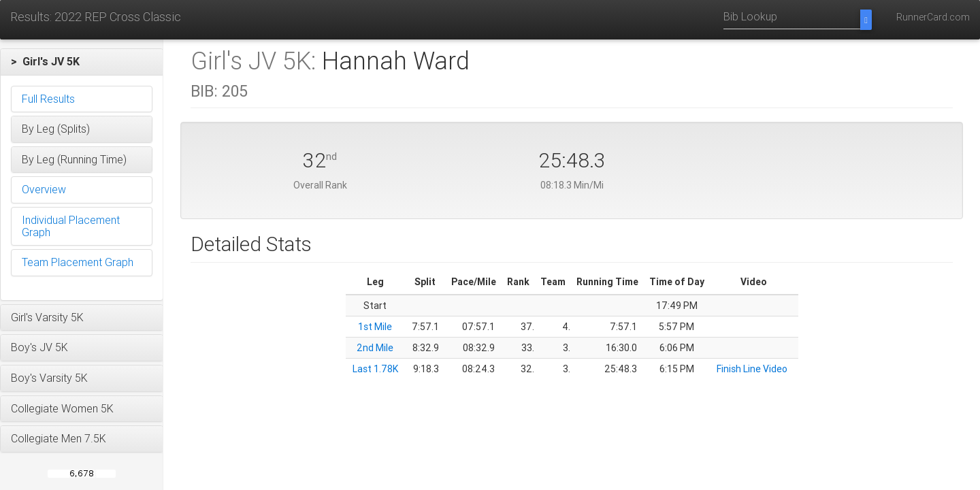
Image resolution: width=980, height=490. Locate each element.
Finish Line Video (752, 369)
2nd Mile (375, 348)
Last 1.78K (375, 369)
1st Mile (375, 327)
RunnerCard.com (933, 17)
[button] (82, 62)
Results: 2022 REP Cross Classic (96, 17)
